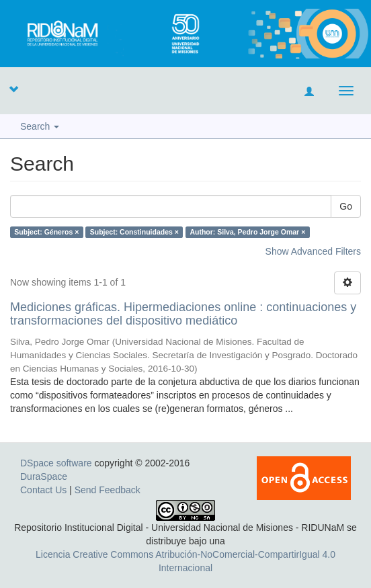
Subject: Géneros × (46, 232)
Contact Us (43, 490)
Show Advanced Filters (313, 251)
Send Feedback (108, 490)
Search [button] (40, 126)
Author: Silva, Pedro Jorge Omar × (247, 232)
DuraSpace (44, 476)
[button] (13, 89)
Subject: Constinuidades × (134, 232)
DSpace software (56, 463)
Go (346, 206)
